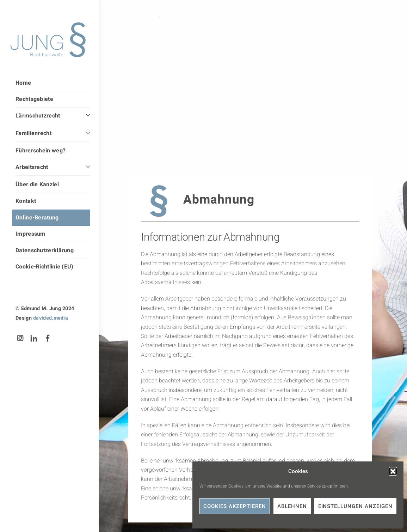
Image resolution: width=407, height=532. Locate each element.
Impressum (30, 234)
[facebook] (48, 338)
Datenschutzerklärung (45, 250)
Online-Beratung (37, 218)
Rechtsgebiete (34, 99)
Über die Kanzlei (37, 185)
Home (23, 83)
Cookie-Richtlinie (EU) (45, 267)
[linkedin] (34, 338)
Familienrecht (33, 133)
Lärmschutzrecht (38, 116)
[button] (393, 471)
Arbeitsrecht (32, 167)
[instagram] (20, 338)
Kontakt (26, 201)
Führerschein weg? (41, 151)
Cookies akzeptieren (235, 506)
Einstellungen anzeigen (355, 506)
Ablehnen (292, 506)
